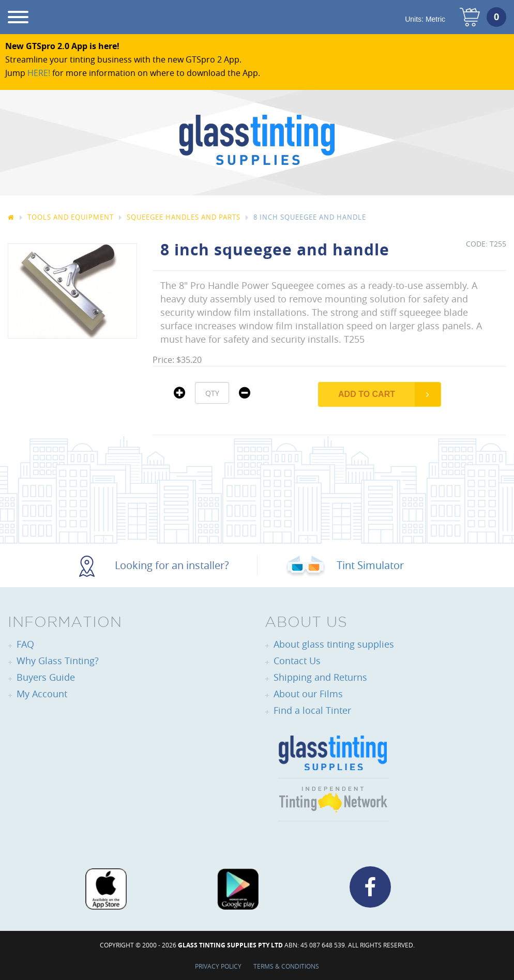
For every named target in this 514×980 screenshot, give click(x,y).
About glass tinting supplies (334, 644)
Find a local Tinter (312, 710)
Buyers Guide (46, 677)
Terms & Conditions (286, 966)
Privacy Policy (218, 966)
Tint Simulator (345, 565)
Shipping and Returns (320, 677)
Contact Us (297, 661)
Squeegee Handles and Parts (184, 217)
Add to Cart (367, 394)
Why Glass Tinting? (58, 661)
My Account (42, 694)
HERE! (39, 73)
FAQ (25, 644)
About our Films (308, 694)
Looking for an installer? (154, 565)
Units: (425, 19)
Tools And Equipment (71, 217)
